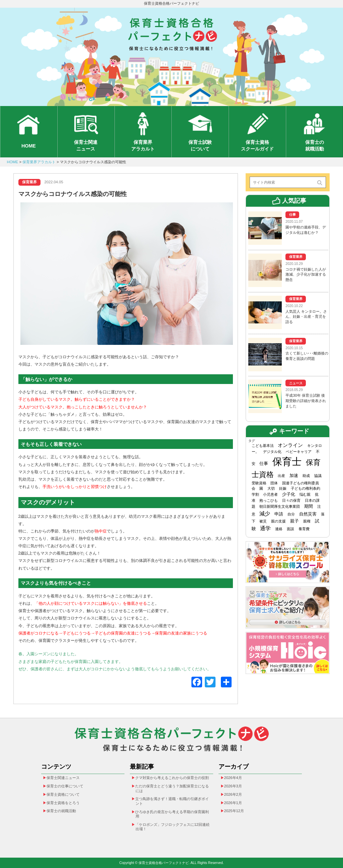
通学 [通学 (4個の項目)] (265, 528)
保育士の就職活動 (315, 146)
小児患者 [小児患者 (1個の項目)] (270, 494)
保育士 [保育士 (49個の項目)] (287, 461)
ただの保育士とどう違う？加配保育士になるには (172, 788)
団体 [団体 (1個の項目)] (274, 483)
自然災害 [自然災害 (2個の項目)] (308, 514)
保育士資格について (63, 794)
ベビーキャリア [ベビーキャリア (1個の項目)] (299, 452)
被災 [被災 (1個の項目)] (263, 521)
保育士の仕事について (65, 786)
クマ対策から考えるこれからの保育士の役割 (172, 778)
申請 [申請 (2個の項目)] (279, 514)
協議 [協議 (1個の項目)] (318, 476)
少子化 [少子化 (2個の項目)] (289, 494)
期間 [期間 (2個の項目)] (309, 506)
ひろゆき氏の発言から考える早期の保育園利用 (172, 814)
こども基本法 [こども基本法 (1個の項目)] (263, 446)
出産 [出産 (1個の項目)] (281, 476)
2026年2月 (233, 794)
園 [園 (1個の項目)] (261, 488)
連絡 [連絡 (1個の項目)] (279, 528)
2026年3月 (233, 786)
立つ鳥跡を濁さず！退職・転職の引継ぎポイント (172, 801)
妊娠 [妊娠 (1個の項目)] (283, 488)
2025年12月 (234, 811)
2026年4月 (233, 778)
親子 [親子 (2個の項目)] (294, 521)
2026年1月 (233, 802)
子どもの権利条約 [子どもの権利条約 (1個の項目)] (306, 488)
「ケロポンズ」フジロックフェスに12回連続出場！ (172, 827)
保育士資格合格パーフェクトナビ (171, 3)
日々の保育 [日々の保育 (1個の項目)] (291, 500)
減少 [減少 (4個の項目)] (265, 514)
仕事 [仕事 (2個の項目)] (264, 463)
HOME (29, 146)
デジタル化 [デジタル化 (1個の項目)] (272, 452)
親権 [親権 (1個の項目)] (307, 521)
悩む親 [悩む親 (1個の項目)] (305, 494)
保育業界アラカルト (143, 146)
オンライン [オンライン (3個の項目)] (290, 445)
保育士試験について (200, 146)
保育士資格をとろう (63, 802)
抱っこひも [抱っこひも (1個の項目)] (269, 500)
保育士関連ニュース (86, 146)
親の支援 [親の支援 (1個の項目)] (278, 521)
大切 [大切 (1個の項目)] (271, 488)
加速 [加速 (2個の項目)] (294, 475)
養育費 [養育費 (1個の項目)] (304, 528)
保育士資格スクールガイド (257, 146)
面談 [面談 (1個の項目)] (290, 528)
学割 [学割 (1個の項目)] (255, 494)
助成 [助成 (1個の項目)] (306, 476)
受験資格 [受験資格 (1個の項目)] (259, 483)
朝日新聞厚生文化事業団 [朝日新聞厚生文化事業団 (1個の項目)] (280, 506)
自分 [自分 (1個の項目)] (291, 514)
